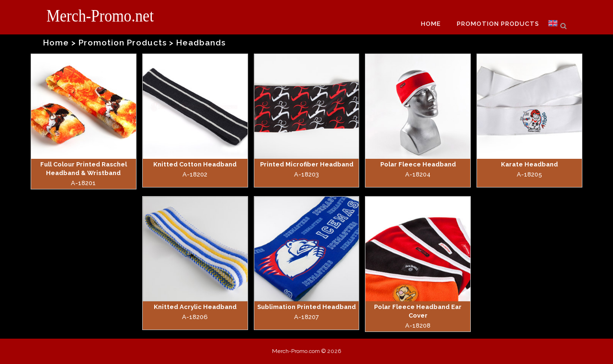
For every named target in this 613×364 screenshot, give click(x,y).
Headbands (201, 43)
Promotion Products (123, 43)
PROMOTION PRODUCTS (498, 24)
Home (56, 43)
